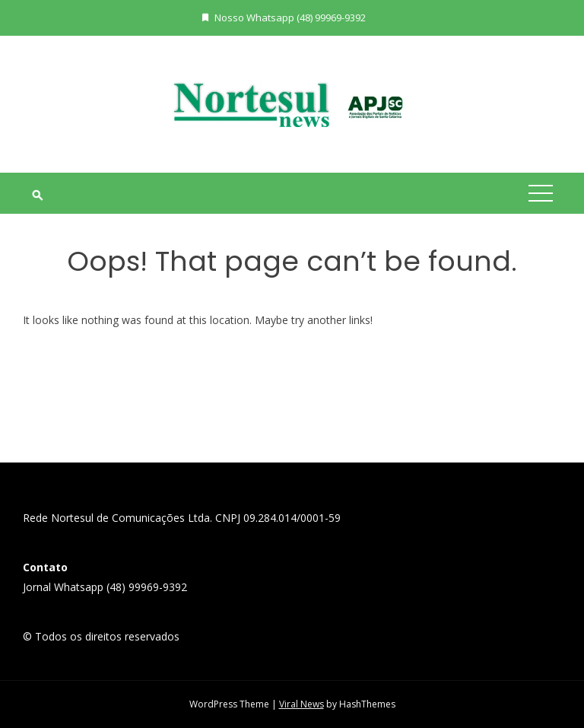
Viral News (302, 704)
